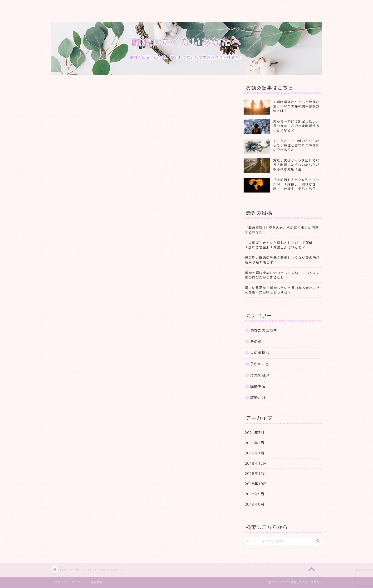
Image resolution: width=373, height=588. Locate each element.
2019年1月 (255, 453)
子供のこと (260, 364)
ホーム (62, 6)
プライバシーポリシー (75, 16)
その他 (256, 342)
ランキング (148, 6)
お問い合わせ (206, 6)
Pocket (79, 243)
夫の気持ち (260, 353)
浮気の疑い (260, 375)
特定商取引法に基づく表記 (250, 6)
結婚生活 (258, 386)
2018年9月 (255, 494)
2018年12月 (256, 463)
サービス (120, 6)
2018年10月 (256, 484)
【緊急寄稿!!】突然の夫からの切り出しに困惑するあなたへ (282, 230)
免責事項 (96, 582)
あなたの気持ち (264, 330)
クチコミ (176, 6)
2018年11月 (256, 474)
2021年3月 (255, 433)
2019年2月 (255, 443)
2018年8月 (255, 504)
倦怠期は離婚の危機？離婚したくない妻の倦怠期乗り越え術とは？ (282, 260)
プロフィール (90, 6)
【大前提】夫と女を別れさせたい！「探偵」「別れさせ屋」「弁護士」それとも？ (280, 245)
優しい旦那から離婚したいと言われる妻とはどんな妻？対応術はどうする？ (282, 290)
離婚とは (258, 398)
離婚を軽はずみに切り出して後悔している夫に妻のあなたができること (282, 275)
